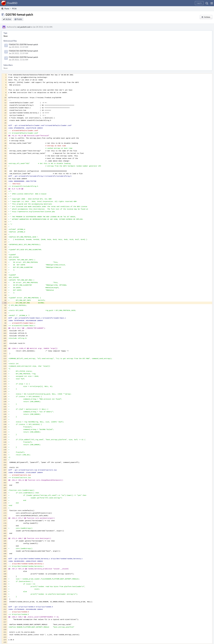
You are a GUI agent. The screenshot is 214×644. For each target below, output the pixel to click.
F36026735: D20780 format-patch (23, 44)
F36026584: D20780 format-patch (23, 57)
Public (20, 19)
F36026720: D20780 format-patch (23, 51)
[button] (212, 3)
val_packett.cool (24, 27)
